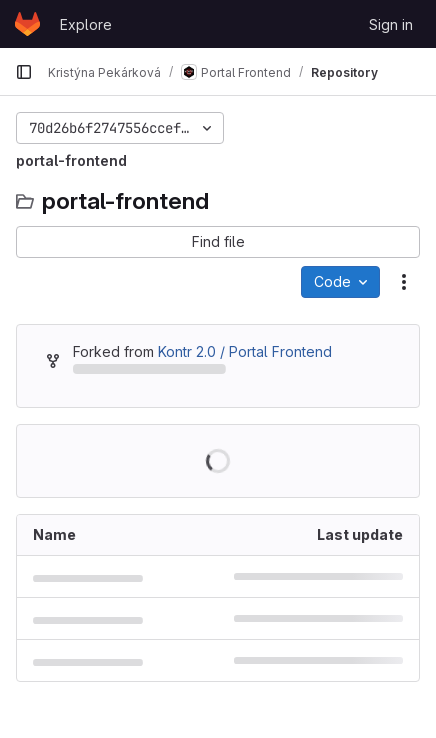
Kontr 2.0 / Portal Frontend (245, 351)
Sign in (391, 24)
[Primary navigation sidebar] (24, 72)
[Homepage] (27, 24)
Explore (86, 24)
